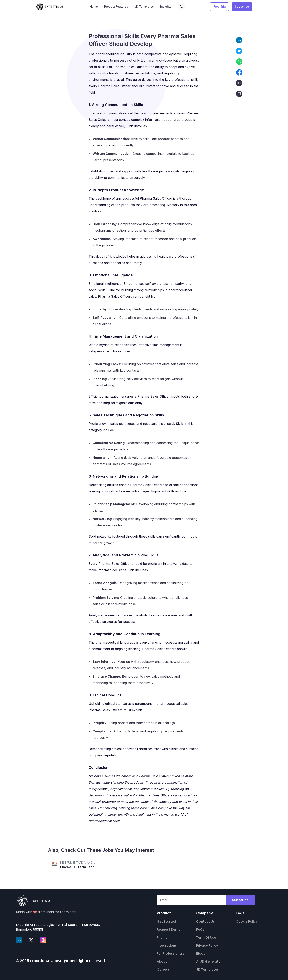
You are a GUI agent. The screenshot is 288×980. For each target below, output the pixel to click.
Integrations (167, 945)
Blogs (201, 953)
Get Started (166, 921)
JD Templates (207, 969)
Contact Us (205, 921)
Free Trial (220, 6)
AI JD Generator (209, 961)
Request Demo (169, 929)
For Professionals (171, 953)
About (162, 961)
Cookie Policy (247, 921)
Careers (163, 969)
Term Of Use (206, 937)
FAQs (200, 929)
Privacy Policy (207, 945)
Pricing (162, 937)
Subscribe (242, 6)
